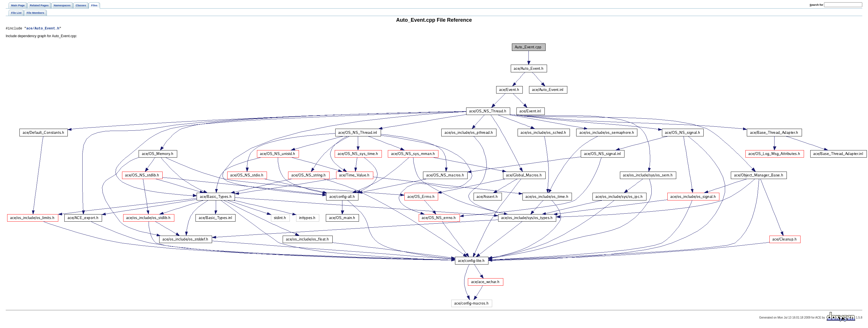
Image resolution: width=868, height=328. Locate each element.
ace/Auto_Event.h (43, 29)
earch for (816, 5)
